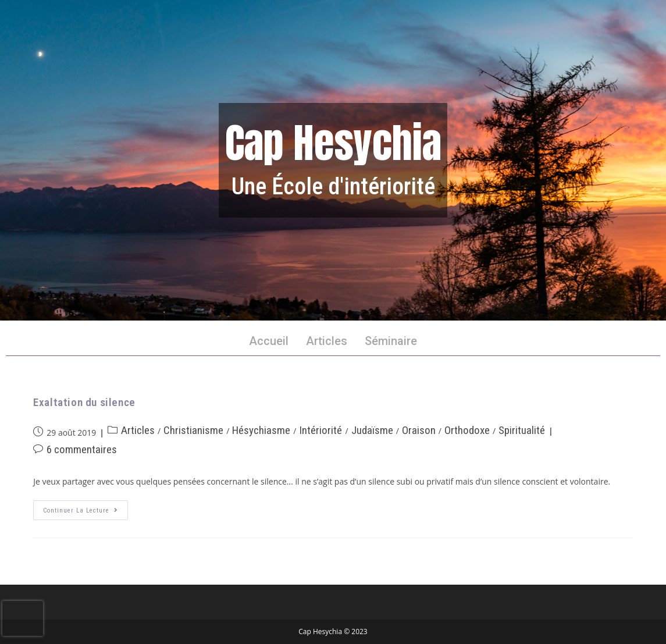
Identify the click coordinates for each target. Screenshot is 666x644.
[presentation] (23, 618)
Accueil (269, 341)
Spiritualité (522, 430)
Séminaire (391, 341)
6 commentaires (82, 449)
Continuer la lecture (86, 507)
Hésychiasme (261, 430)
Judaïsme (372, 430)
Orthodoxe (467, 430)
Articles (327, 341)
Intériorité (320, 430)
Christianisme (193, 430)
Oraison (419, 430)
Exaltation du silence (84, 402)
